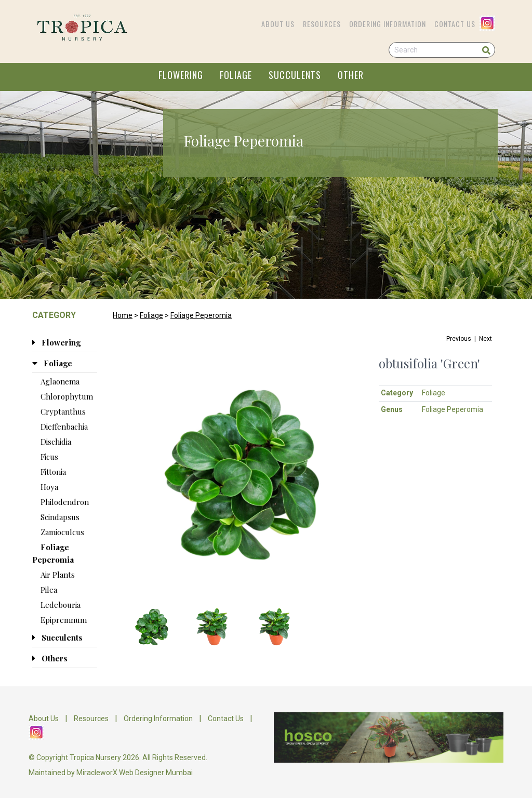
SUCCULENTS (295, 75)
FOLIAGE (236, 75)
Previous (459, 339)
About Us (278, 24)
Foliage (151, 315)
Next (486, 339)
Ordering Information (388, 24)
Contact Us (455, 24)
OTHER (351, 75)
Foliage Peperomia (201, 315)
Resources (322, 24)
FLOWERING (181, 75)
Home (123, 315)
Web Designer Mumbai (156, 773)
